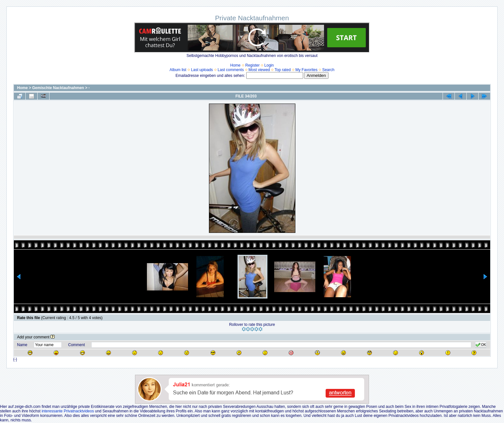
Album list (178, 70)
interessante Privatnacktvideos (68, 411)
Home (235, 65)
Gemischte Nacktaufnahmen (58, 88)
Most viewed (259, 70)
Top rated (283, 70)
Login (269, 65)
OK (481, 345)
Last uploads (202, 70)
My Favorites (306, 70)
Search (328, 70)
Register (252, 65)
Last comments (231, 70)
